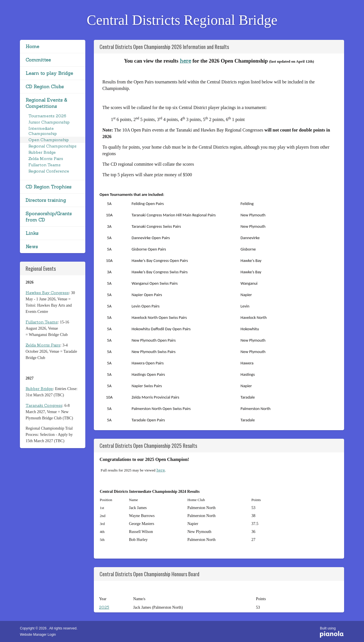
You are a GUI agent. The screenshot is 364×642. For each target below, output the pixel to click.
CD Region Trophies (48, 187)
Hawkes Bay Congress (47, 293)
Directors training (46, 200)
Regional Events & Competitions (46, 103)
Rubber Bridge (42, 152)
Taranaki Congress (44, 405)
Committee (38, 60)
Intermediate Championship (43, 131)
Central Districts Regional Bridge (182, 20)
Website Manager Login (38, 635)
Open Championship (49, 140)
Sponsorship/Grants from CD (49, 217)
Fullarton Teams (45, 165)
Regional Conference (49, 171)
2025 (104, 607)
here (185, 61)
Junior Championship (49, 122)
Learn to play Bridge (49, 73)
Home (32, 46)
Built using (332, 633)
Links (32, 233)
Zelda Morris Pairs (46, 159)
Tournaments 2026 (47, 116)
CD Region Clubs (45, 87)
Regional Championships (52, 146)
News (32, 247)
